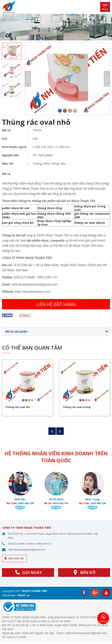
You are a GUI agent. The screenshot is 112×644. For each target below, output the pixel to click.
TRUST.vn (23, 595)
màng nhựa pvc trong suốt (90, 208)
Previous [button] (28, 79)
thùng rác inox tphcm (90, 223)
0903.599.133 (44, 544)
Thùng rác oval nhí (18, 407)
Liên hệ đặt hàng (56, 304)
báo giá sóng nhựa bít (18, 223)
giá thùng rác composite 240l (92, 215)
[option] (56, 27)
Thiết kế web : (9, 595)
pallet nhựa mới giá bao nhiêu (19, 215)
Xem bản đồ (16, 558)
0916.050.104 (60, 503)
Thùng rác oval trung (77, 407)
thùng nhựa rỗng (50, 208)
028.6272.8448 (16, 544)
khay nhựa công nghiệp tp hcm (54, 223)
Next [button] (107, 79)
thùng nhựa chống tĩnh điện (54, 215)
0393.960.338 (26, 503)
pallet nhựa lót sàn (16, 208)
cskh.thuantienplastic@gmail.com (26, 550)
